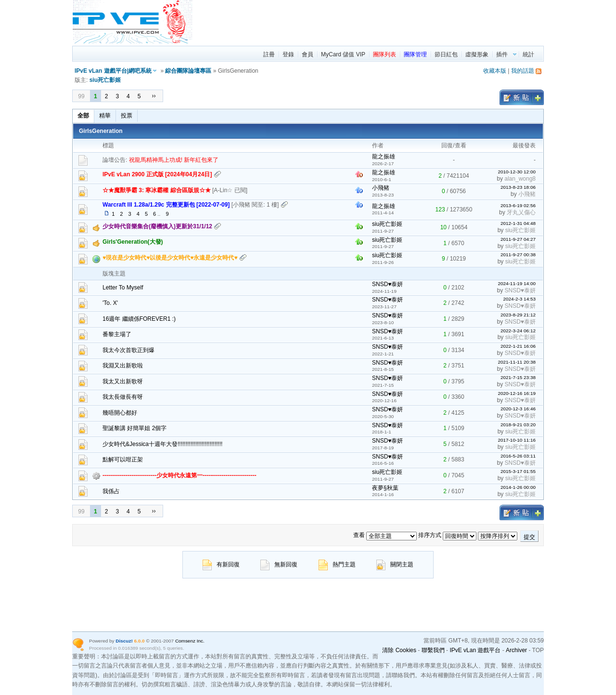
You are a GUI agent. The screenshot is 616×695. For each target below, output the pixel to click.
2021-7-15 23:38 (518, 377)
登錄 (288, 54)
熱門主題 (337, 564)
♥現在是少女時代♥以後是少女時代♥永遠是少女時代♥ (170, 258)
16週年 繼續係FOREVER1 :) (139, 319)
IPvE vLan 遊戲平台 (475, 650)
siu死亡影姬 (105, 80)
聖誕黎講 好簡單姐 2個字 (135, 428)
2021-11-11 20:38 (517, 362)
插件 (502, 54)
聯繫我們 (433, 650)
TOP (538, 650)
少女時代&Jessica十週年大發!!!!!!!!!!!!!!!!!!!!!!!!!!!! (162, 444)
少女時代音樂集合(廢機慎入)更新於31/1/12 (157, 226)
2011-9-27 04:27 (518, 239)
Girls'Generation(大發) (133, 242)
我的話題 (523, 71)
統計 (528, 54)
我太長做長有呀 (123, 397)
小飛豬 (381, 188)
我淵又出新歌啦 (123, 366)
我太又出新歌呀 (123, 381)
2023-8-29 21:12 (518, 315)
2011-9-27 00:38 (518, 255)
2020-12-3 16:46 (518, 409)
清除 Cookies (399, 650)
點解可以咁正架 (123, 459)
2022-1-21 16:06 (518, 346)
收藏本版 (495, 71)
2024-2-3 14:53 (519, 299)
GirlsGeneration (101, 131)
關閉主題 (395, 564)
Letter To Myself (123, 288)
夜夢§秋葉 (385, 488)
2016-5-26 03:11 (518, 456)
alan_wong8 (520, 179)
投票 (127, 116)
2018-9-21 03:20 (518, 425)
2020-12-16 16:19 (517, 393)
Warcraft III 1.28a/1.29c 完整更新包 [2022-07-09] (166, 205)
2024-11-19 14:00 (517, 283)
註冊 (269, 54)
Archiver (516, 650)
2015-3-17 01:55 (518, 471)
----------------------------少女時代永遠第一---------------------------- (180, 475)
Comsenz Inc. (190, 641)
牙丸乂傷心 (521, 212)
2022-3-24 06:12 (518, 331)
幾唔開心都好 (120, 413)
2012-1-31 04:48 (518, 223)
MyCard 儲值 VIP (343, 54)
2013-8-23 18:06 (518, 187)
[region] (369, 22)
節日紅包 (446, 54)
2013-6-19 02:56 (518, 205)
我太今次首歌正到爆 (128, 350)
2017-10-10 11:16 (517, 440)
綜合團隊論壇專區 (188, 71)
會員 (308, 54)
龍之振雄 (384, 157)
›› (154, 96)
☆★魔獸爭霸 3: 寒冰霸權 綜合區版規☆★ (157, 190)
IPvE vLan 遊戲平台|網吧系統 (113, 71)
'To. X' (110, 303)
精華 (105, 116)
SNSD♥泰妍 (387, 284)
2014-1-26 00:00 (518, 487)
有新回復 (221, 564)
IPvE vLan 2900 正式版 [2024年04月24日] (157, 174)
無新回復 (279, 564)
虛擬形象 (477, 54)
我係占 (111, 491)
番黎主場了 (117, 334)
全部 (83, 116)
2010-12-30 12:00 (517, 172)
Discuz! (124, 641)
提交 (529, 537)
